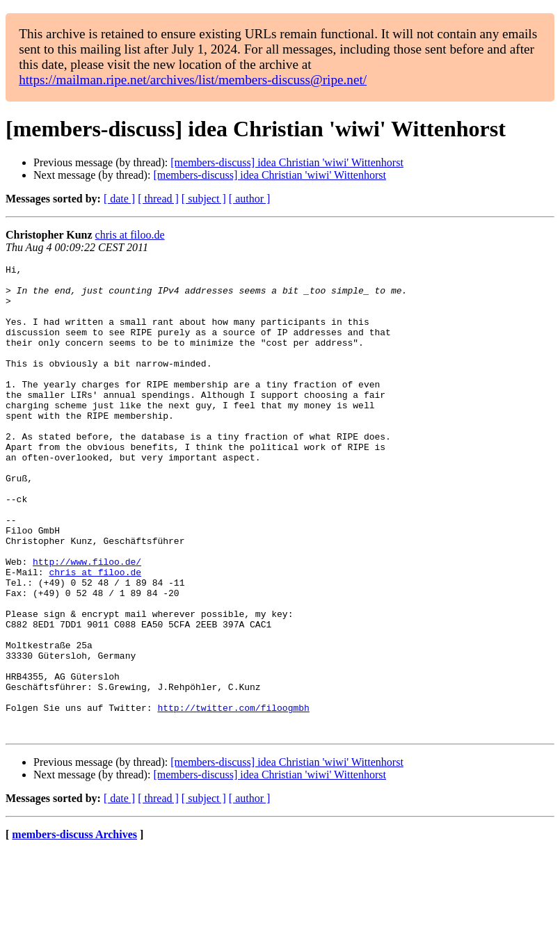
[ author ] (250, 199)
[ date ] (119, 199)
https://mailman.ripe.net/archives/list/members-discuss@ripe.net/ (193, 80)
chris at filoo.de (130, 235)
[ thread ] (158, 199)
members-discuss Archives (74, 928)
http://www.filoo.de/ (87, 622)
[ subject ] (204, 199)
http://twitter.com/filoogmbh (233, 797)
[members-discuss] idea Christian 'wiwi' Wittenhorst (287, 162)
